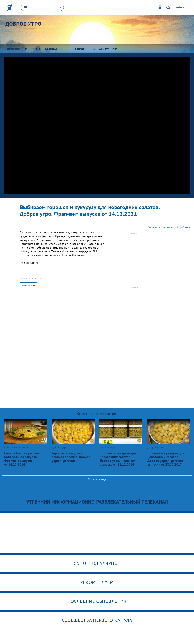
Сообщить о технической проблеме (169, 227)
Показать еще (97, 479)
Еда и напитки (28, 285)
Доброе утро (23, 24)
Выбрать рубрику (105, 49)
